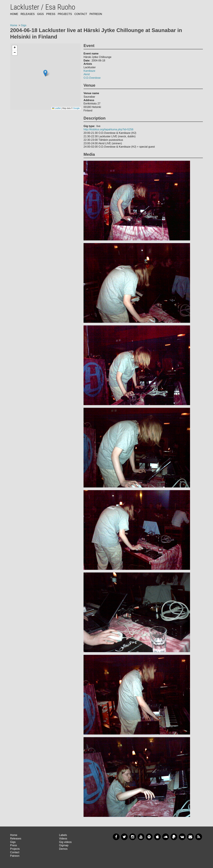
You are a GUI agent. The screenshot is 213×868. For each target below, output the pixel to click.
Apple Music (157, 837)
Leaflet (56, 108)
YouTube (141, 837)
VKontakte (182, 837)
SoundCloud (166, 837)
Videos (63, 839)
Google (76, 108)
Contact (81, 14)
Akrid (87, 74)
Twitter (124, 837)
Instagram (133, 837)
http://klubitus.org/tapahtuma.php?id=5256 (108, 129)
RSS (199, 837)
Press (51, 14)
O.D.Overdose (92, 78)
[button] (45, 73)
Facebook (116, 837)
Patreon (96, 14)
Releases (28, 14)
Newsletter (190, 837)
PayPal (174, 837)
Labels (63, 835)
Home (14, 14)
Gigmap (64, 845)
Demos (63, 849)
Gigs (40, 14)
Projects (65, 14)
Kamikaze (89, 71)
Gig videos (65, 842)
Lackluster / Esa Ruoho (43, 7)
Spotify (149, 837)
